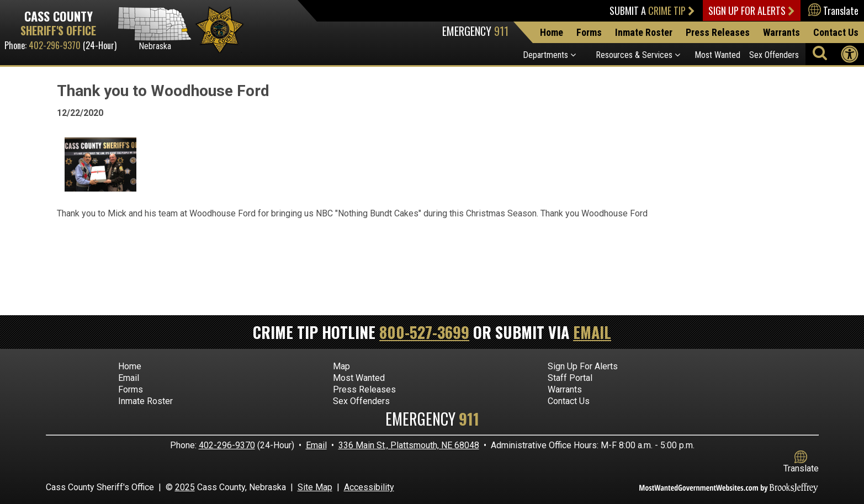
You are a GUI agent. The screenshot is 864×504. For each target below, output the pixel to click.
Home (552, 32)
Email (592, 332)
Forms (589, 32)
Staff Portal (570, 378)
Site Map (315, 487)
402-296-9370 (55, 45)
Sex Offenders (774, 55)
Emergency (475, 31)
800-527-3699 (424, 332)
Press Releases (718, 32)
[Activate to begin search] (820, 53)
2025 (185, 487)
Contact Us (836, 32)
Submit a (652, 10)
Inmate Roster (644, 32)
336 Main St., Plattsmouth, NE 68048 (409, 445)
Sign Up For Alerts (752, 10)
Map (341, 366)
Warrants (781, 32)
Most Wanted (717, 55)
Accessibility (369, 487)
